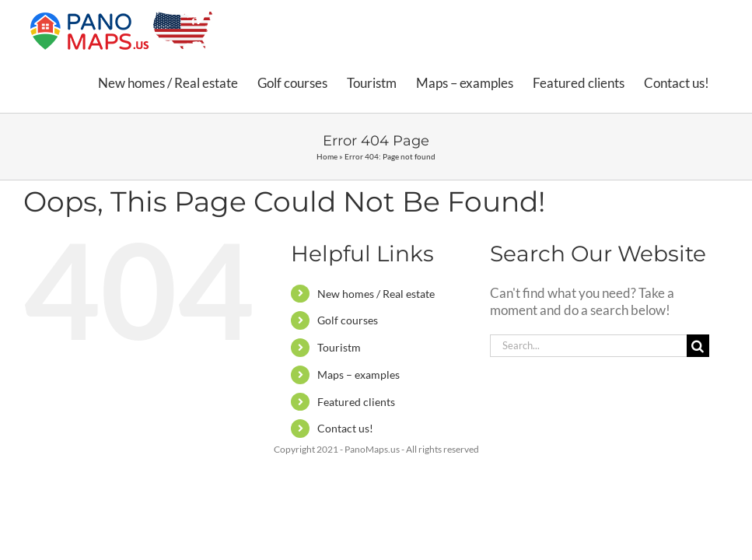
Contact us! (345, 428)
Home (327, 156)
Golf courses (348, 320)
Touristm (339, 347)
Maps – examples (359, 374)
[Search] (698, 346)
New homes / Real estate (376, 294)
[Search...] (588, 346)
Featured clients (356, 402)
